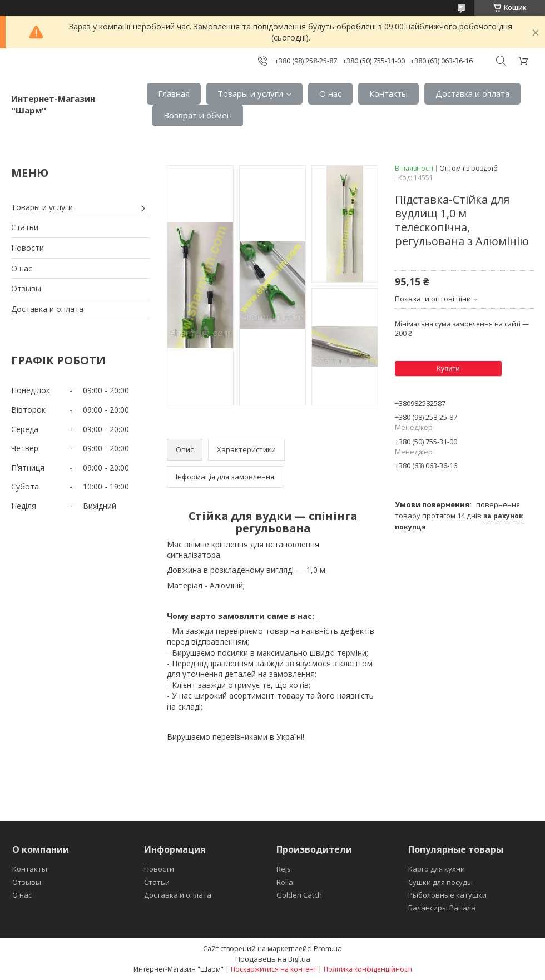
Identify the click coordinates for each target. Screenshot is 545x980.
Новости (28, 248)
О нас (330, 93)
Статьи (25, 227)
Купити (448, 368)
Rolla (285, 882)
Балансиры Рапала (442, 908)
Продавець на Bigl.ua (273, 959)
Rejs (284, 869)
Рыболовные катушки (447, 895)
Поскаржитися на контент (274, 969)
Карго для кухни (437, 869)
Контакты (388, 93)
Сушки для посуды (440, 882)
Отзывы (26, 288)
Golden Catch (299, 895)
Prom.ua (328, 948)
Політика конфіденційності (368, 969)
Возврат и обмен (198, 115)
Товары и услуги (250, 93)
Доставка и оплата (472, 93)
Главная (174, 93)
